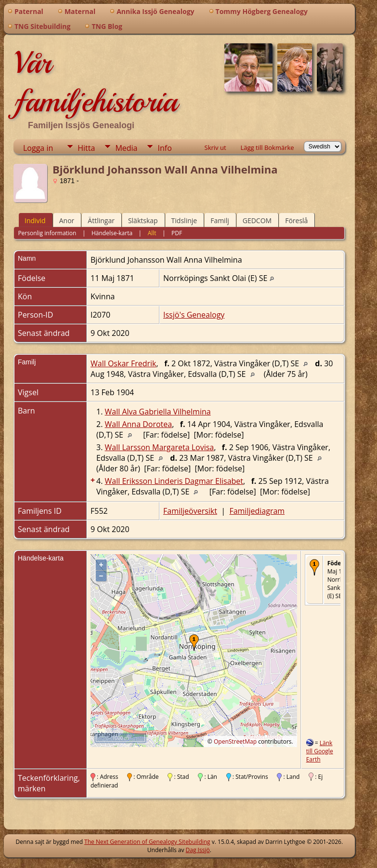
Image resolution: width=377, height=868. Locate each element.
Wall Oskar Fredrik (123, 363)
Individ (35, 220)
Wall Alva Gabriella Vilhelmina (158, 412)
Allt (152, 233)
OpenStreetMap (235, 741)
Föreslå (296, 220)
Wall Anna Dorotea (139, 424)
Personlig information (47, 233)
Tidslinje (184, 220)
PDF (177, 233)
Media (126, 148)
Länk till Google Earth (320, 751)
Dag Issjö (198, 850)
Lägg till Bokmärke (267, 147)
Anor (67, 220)
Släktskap (143, 220)
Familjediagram (257, 511)
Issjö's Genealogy (194, 315)
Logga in (38, 148)
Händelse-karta (112, 233)
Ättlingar (101, 220)
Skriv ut (215, 147)
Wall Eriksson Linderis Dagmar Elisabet (174, 481)
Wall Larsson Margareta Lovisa (160, 447)
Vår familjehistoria (95, 82)
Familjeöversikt (190, 511)
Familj (220, 220)
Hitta (86, 148)
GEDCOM (257, 220)
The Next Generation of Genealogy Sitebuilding (147, 842)
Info (164, 148)
